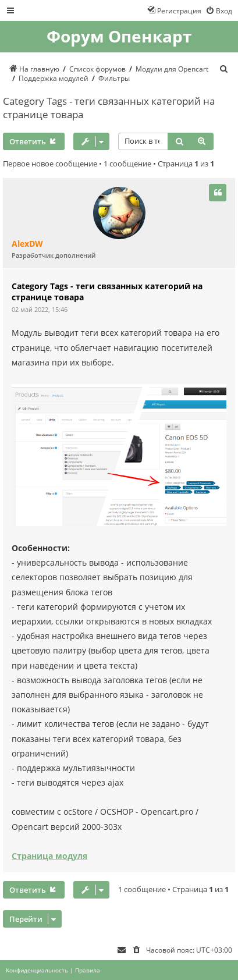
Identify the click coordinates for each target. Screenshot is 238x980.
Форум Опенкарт (119, 37)
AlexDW (27, 244)
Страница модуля (49, 856)
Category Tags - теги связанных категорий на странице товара (109, 108)
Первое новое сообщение (50, 164)
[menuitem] (219, 10)
